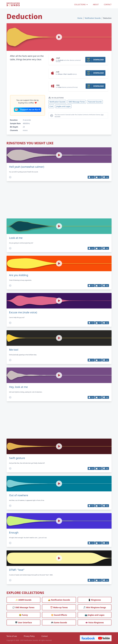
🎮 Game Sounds (59, 622)
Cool (51, 106)
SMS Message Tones (77, 102)
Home (80, 18)
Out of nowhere (19, 495)
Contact (45, 636)
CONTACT (108, 5)
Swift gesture (17, 458)
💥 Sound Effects (59, 615)
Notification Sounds (93, 18)
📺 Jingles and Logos (95, 615)
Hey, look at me (18, 387)
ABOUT (96, 5)
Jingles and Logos (63, 106)
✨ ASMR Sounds (23, 600)
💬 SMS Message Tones (23, 607)
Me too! (14, 350)
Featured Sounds (95, 102)
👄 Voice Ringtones (95, 622)
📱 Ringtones (95, 600)
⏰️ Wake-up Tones (59, 607)
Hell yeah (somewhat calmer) (27, 167)
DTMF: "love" (17, 570)
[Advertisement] (28, 78)
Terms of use (12, 636)
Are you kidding (19, 275)
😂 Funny (23, 615)
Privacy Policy (29, 636)
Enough (14, 533)
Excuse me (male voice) (23, 312)
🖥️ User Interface (23, 622)
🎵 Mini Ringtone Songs (95, 607)
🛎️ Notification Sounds (59, 600)
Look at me (16, 238)
